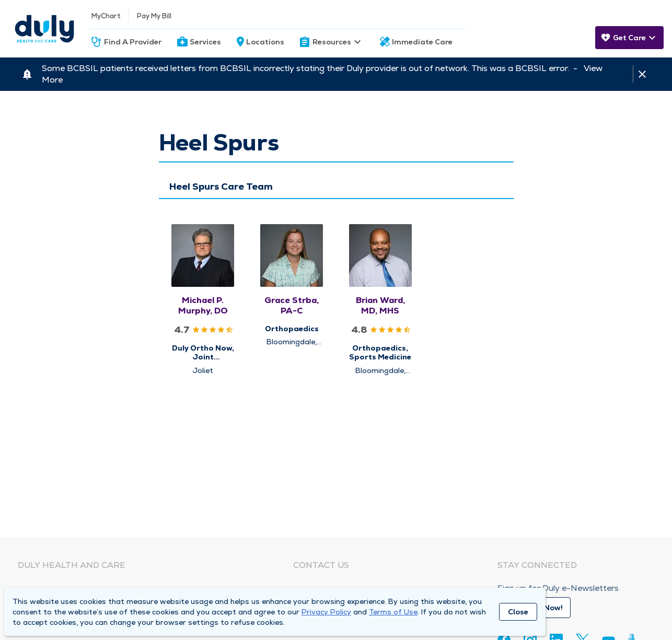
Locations (265, 42)
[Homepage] (44, 29)
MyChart (106, 16)
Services (205, 42)
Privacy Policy (326, 612)
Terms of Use (393, 612)
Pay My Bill (154, 16)
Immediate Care (422, 42)
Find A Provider (133, 42)
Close (518, 612)
